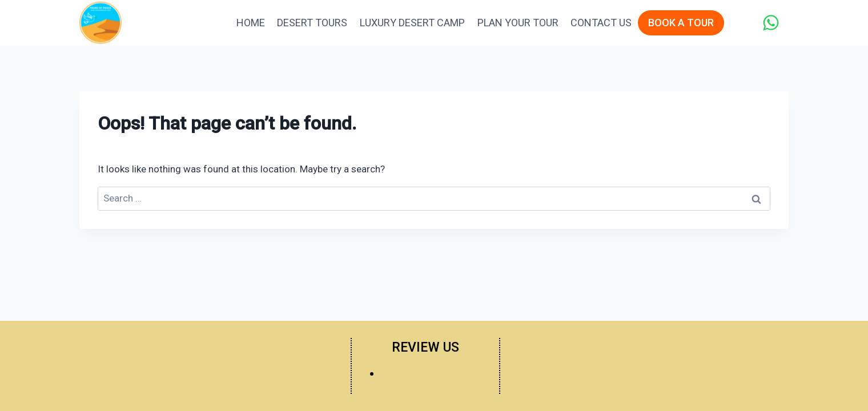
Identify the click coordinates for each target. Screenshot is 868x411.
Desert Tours (312, 23)
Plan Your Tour (518, 23)
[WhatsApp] (771, 23)
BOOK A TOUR (681, 23)
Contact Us (601, 23)
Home (251, 23)
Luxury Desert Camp (412, 23)
